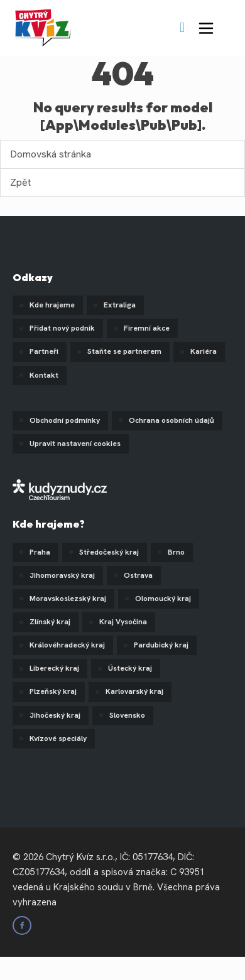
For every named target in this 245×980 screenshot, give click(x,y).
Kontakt (44, 375)
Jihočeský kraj (55, 715)
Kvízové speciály (58, 738)
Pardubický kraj (161, 645)
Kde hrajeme (52, 305)
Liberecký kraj (54, 668)
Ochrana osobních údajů (171, 420)
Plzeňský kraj (53, 691)
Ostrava (138, 575)
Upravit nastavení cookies (75, 444)
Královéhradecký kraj (67, 645)
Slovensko (127, 715)
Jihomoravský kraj (62, 575)
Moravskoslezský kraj (68, 599)
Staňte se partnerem (124, 351)
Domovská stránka (51, 154)
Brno (176, 552)
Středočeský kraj (109, 552)
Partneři (44, 351)
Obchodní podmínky (65, 420)
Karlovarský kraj (134, 691)
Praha (40, 552)
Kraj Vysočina (123, 622)
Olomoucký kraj (163, 599)
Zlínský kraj (50, 622)
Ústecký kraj (130, 668)
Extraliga (120, 305)
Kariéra (204, 351)
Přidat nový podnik (62, 328)
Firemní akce (147, 328)
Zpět (20, 182)
